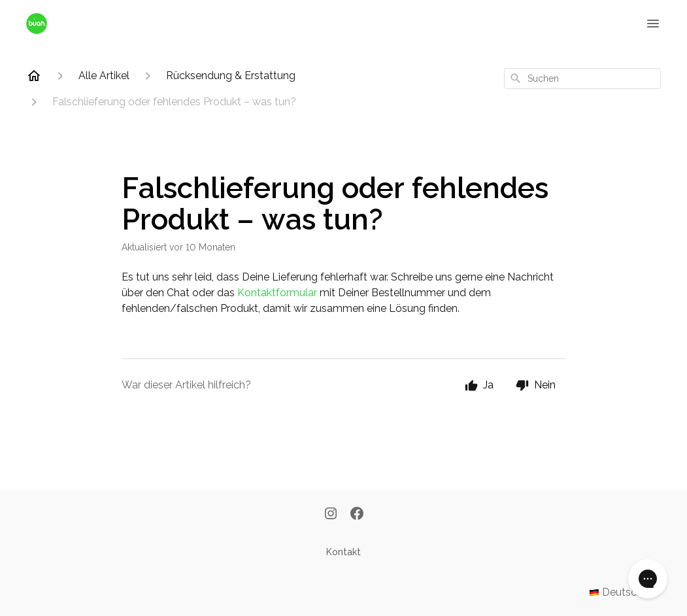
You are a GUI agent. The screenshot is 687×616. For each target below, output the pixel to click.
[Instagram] (331, 515)
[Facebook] (357, 515)
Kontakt (343, 552)
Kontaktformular (277, 293)
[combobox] (582, 78)
